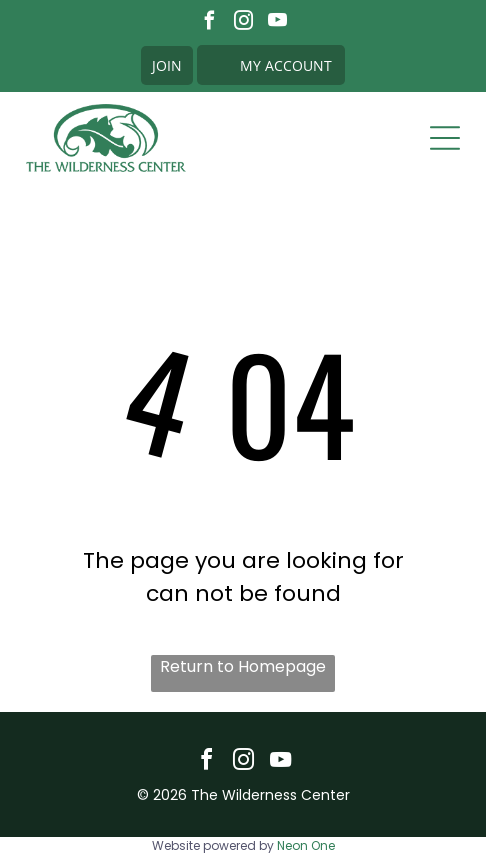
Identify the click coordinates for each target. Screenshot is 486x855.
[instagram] (243, 23)
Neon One (306, 845)
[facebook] (209, 23)
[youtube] (277, 23)
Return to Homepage (243, 666)
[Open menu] (445, 138)
